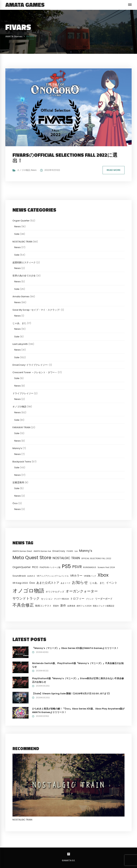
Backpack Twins (22, 462)
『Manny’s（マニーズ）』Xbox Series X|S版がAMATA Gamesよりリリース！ (75, 648)
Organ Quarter (21, 221)
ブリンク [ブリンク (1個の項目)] (90, 599)
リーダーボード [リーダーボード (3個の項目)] (104, 599)
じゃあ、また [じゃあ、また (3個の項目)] (97, 583)
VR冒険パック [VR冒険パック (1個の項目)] (90, 576)
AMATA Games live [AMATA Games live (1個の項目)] (42, 551)
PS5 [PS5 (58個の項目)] (66, 566)
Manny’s (17, 448)
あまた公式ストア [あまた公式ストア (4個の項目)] (48, 583)
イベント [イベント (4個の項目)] (112, 583)
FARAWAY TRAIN (21, 427)
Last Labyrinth (20, 344)
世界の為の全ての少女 (24, 276)
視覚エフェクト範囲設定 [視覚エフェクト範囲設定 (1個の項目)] (104, 606)
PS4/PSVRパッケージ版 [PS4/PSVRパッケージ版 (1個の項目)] (50, 567)
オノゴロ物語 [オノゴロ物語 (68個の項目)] (28, 591)
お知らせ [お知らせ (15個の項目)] (80, 582)
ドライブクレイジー (23, 393)
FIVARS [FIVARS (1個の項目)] (70, 551)
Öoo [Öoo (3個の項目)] (32, 583)
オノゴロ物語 (24, 170)
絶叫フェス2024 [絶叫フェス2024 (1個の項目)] (84, 606)
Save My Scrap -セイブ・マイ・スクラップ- (36, 310)
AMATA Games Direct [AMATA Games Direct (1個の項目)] (22, 551)
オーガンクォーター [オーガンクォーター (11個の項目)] (82, 591)
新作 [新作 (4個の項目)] (63, 606)
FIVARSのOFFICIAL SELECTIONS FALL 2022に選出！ (65, 158)
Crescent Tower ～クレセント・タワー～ (35, 372)
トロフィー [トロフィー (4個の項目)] (77, 599)
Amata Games (21, 296)
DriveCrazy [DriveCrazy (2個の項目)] (59, 551)
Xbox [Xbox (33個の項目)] (103, 575)
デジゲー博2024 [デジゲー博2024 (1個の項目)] (61, 599)
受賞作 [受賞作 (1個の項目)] (56, 606)
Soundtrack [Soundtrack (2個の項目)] (19, 576)
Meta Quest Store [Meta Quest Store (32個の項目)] (32, 558)
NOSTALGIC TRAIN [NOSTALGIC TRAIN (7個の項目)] (66, 558)
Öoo (15, 503)
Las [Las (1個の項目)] (76, 551)
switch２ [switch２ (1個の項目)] (31, 576)
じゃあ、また (19, 323)
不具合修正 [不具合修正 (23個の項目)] (23, 605)
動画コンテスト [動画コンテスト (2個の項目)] (43, 606)
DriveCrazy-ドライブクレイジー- (31, 365)
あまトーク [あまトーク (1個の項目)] (66, 583)
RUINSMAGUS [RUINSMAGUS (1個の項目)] (90, 567)
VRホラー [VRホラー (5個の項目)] (76, 576)
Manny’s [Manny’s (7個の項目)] (86, 551)
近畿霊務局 (18, 482)
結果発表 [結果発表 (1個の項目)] (71, 606)
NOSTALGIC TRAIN (22, 242)
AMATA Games (25, 5)
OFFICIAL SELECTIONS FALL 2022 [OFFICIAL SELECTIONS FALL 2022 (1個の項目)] (96, 559)
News (34, 170)
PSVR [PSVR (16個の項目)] (77, 567)
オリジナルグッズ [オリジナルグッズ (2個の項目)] (55, 592)
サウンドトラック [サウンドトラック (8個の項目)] (26, 598)
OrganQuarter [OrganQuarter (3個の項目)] (22, 567)
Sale (17, 234)
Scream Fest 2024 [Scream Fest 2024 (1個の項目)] (106, 567)
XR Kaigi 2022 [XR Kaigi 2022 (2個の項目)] (20, 583)
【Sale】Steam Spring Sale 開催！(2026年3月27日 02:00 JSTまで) (71, 694)
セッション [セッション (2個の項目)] (47, 599)
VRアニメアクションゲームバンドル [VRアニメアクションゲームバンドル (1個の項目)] (53, 576)
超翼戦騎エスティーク (24, 262)
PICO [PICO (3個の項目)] (35, 567)
